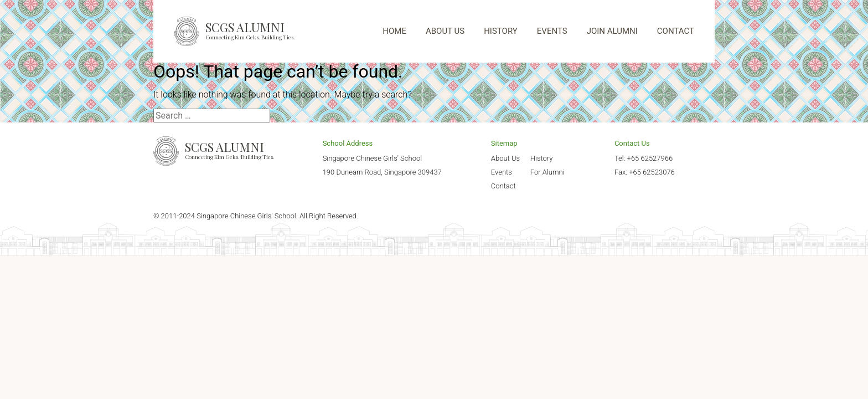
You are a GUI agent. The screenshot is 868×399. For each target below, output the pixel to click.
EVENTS (552, 31)
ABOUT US (445, 31)
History (542, 158)
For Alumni (547, 172)
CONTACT (676, 31)
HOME (394, 31)
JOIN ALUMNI (612, 31)
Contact (503, 186)
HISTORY (501, 31)
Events (502, 172)
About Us (505, 158)
